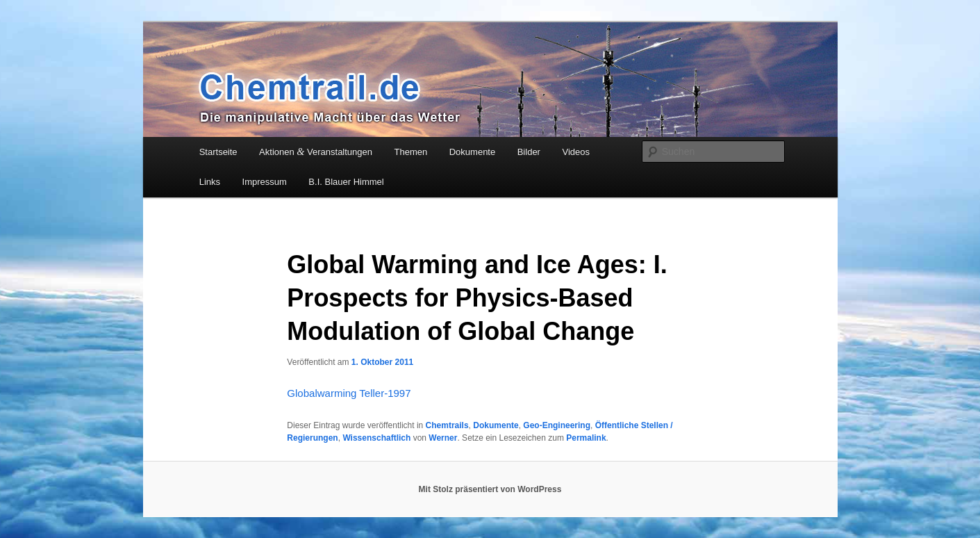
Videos (576, 152)
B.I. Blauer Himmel (346, 182)
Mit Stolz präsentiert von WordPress (490, 489)
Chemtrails (447, 425)
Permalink (586, 438)
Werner (443, 438)
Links (210, 182)
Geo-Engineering (557, 425)
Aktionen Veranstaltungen (316, 152)
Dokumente (472, 152)
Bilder (529, 152)
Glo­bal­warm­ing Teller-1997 (349, 393)
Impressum (265, 182)
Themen (411, 152)
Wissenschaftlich (376, 438)
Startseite (218, 152)
